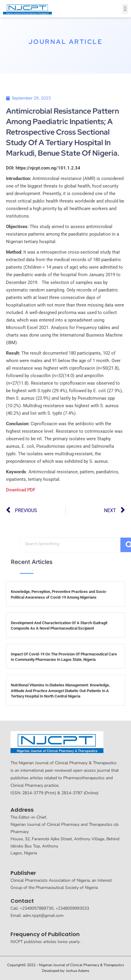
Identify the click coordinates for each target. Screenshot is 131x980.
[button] (125, 9)
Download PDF (21, 490)
